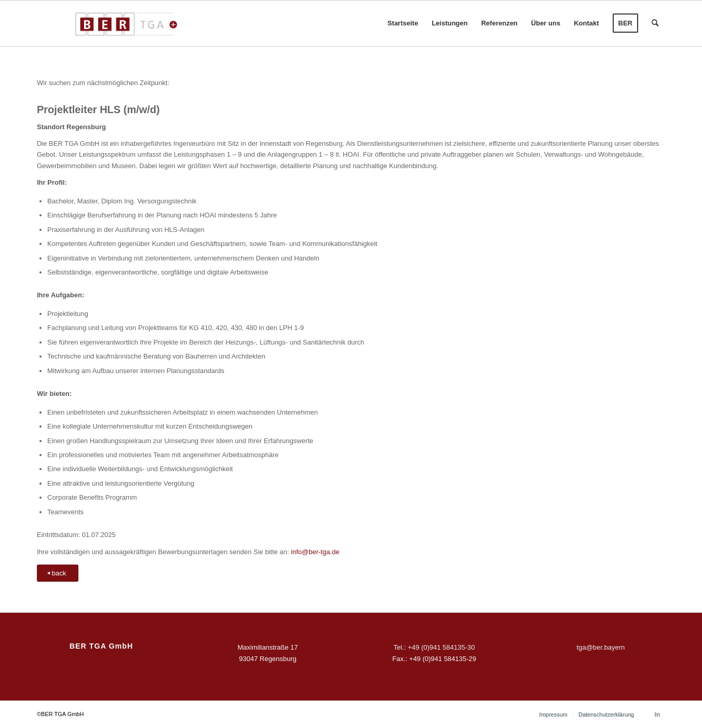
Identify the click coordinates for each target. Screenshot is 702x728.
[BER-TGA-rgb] (125, 23)
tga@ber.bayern (601, 647)
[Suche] (655, 23)
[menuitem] (403, 23)
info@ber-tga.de (315, 552)
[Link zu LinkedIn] (657, 714)
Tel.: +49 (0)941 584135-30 (434, 647)
